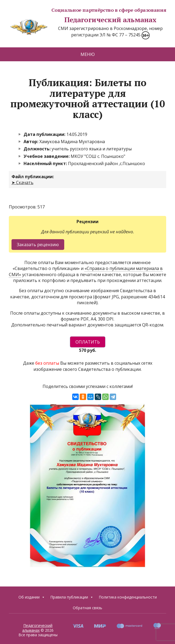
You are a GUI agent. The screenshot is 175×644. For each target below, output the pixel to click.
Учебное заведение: (47, 156)
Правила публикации (72, 597)
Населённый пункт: (46, 163)
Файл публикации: (33, 177)
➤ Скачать (22, 182)
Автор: (31, 142)
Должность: (38, 149)
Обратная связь (88, 608)
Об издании (32, 597)
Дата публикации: (45, 134)
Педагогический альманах (83, 20)
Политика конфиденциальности (128, 597)
